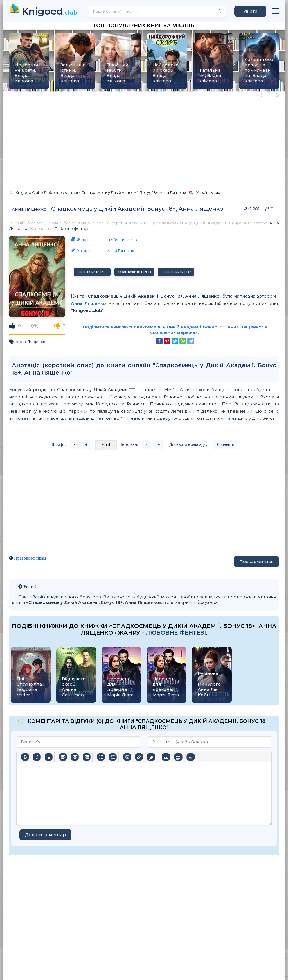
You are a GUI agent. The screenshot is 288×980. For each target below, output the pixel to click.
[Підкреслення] (49, 757)
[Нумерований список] (113, 757)
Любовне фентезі (72, 228)
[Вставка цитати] (166, 757)
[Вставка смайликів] (127, 757)
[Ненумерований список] (101, 757)
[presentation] (263, 94)
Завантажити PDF (92, 272)
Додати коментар (45, 835)
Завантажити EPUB (134, 272)
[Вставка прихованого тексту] (191, 757)
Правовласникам (30, 558)
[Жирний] (25, 757)
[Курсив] (37, 757)
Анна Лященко (29, 209)
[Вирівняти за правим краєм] (87, 757)
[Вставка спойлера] (178, 757)
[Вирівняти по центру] (75, 757)
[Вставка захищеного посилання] (151, 757)
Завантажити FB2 (176, 272)
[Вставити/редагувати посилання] (139, 757)
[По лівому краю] (63, 757)
